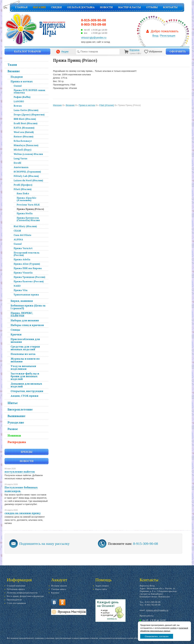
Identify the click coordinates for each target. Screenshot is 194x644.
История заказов (59, 586)
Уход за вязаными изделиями (23, 368)
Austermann (21, 167)
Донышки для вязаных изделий (26, 385)
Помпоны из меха (23, 354)
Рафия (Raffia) (22, 97)
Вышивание (17, 416)
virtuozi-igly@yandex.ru (157, 610)
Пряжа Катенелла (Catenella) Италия (28, 219)
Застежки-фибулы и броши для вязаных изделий (25, 376)
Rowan (18, 106)
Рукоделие (16, 422)
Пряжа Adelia (22, 259)
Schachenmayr (23, 141)
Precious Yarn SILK (28, 205)
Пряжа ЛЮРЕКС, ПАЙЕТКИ (22, 314)
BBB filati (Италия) (25, 119)
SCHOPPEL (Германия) (27, 172)
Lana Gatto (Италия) (26, 110)
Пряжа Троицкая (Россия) (29, 277)
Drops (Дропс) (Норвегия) (29, 115)
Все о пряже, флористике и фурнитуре (25, 596)
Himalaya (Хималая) (26, 145)
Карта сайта (101, 589)
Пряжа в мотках (22, 81)
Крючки (16, 334)
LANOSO (19, 101)
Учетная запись (59, 589)
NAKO (17, 286)
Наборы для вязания (25, 320)
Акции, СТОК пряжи (24, 396)
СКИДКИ (56, 7)
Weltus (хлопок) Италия (28, 154)
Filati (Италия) (23, 189)
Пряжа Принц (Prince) (30, 209)
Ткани (12, 65)
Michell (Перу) (23, 150)
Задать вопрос (102, 586)
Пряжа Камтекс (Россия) (29, 281)
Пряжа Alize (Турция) (27, 264)
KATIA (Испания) (24, 128)
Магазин (39, 7)
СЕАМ (17, 231)
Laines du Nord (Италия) (28, 180)
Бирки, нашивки (22, 301)
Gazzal (18, 86)
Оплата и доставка (81, 7)
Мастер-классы (129, 7)
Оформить (178, 51)
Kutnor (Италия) (23, 137)
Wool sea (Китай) (24, 132)
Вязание (14, 71)
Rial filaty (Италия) (25, 226)
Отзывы (152, 7)
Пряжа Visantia (23, 273)
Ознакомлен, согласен (157, 636)
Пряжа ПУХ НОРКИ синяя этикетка (29, 91)
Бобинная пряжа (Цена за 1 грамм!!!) (28, 307)
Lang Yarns (20, 158)
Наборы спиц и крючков (27, 325)
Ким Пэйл (23, 193)
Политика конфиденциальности (22, 593)
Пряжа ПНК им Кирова (28, 268)
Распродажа (17, 442)
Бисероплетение (20, 409)
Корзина (55, 593)
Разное (13, 429)
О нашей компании (16, 586)
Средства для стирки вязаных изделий (25, 348)
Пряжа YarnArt (23, 248)
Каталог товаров (27, 51)
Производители (14, 600)
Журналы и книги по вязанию (25, 360)
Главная (21, 7)
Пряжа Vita (21, 290)
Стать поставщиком (16, 603)
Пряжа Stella (25, 213)
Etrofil (17, 163)
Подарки (17, 77)
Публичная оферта (16, 589)
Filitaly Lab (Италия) (26, 176)
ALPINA (18, 239)
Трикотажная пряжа (26, 295)
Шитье (13, 403)
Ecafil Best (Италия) (26, 123)
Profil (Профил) (23, 185)
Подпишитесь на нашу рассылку (44, 544)
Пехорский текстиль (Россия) (27, 254)
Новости (106, 7)
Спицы (15, 330)
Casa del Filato (22, 235)
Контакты (170, 7)
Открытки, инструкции (27, 391)
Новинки (14, 435)
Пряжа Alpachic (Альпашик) (27, 199)
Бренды (27, 452)
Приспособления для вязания (25, 341)
